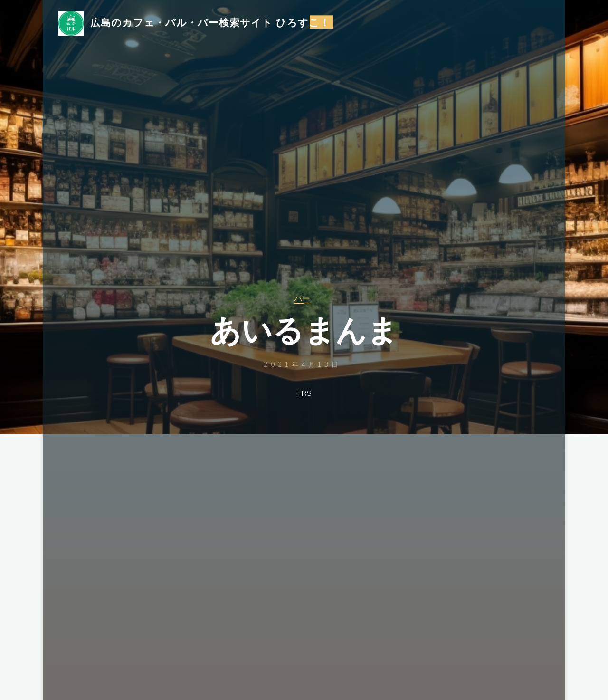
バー (302, 298)
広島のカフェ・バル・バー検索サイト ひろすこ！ (214, 22)
